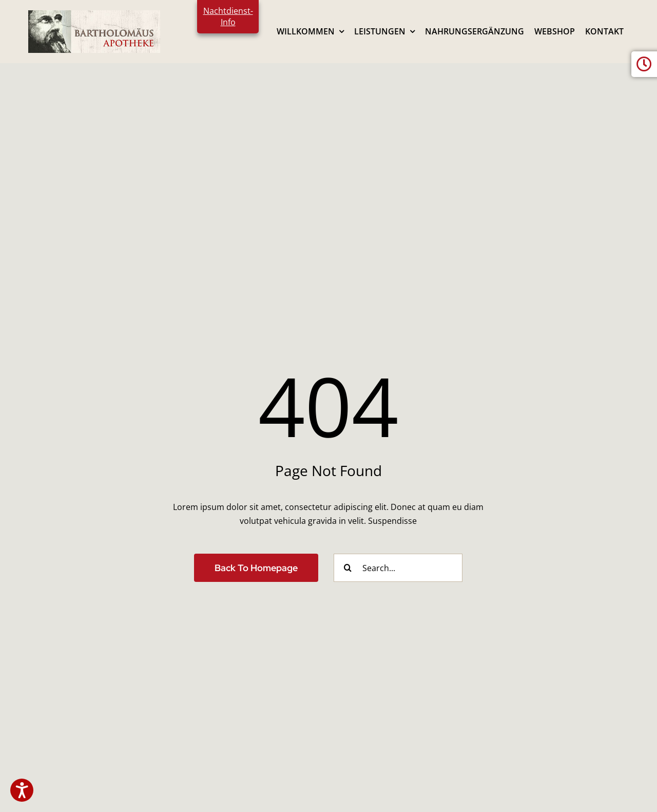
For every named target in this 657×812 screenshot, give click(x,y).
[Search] (348, 568)
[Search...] (398, 568)
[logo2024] (94, 14)
